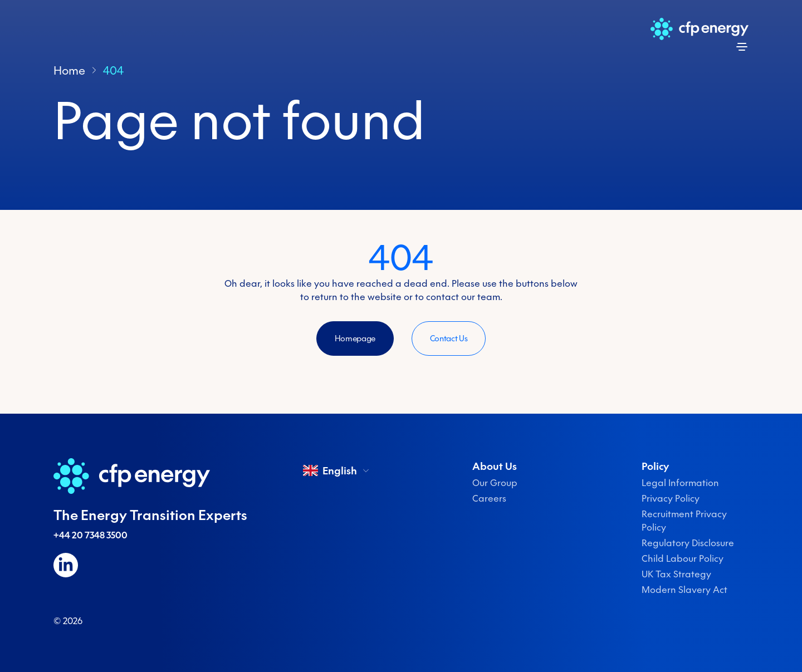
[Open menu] (742, 47)
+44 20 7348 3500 (91, 535)
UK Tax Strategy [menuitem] (676, 574)
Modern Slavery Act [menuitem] (684, 590)
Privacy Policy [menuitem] (671, 498)
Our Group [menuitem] (495, 483)
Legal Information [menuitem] (680, 483)
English (337, 470)
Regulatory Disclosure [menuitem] (688, 543)
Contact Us (449, 339)
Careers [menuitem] (489, 498)
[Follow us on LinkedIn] (66, 565)
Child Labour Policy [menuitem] (683, 558)
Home (69, 70)
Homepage (355, 339)
